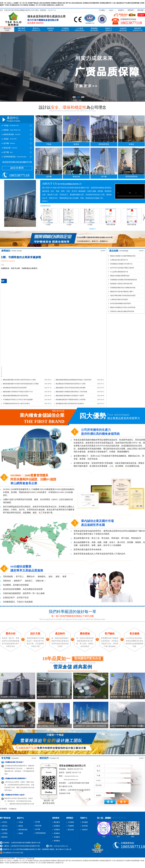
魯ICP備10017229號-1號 (64, 849)
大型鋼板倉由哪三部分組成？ (14, 763)
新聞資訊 (51, 29)
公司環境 (4, 833)
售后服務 (85, 822)
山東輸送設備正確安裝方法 (119, 260)
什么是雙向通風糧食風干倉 (119, 272)
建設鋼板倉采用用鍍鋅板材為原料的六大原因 (71, 384)
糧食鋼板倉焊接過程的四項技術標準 (15, 388)
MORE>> (45, 201)
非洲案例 (57, 837)
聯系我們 (131, 10)
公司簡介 (4, 822)
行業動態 (71, 826)
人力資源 (80, 29)
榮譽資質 (4, 830)
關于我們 (22, 29)
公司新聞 (71, 822)
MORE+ (103, 251)
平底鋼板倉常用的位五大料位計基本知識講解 (18, 400)
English (111, 10)
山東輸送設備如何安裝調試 (119, 299)
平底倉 (49, 144)
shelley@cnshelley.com (71, 780)
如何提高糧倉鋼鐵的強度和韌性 (121, 303)
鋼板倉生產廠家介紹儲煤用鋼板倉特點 (123, 256)
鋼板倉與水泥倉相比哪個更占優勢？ (122, 292)
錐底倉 (76, 144)
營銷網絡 (94, 29)
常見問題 (85, 826)
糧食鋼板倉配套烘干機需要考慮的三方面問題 (71, 400)
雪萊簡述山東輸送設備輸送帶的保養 (122, 311)
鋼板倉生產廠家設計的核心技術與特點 (123, 307)
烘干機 (104, 177)
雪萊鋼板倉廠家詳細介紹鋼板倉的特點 (123, 288)
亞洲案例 (57, 830)
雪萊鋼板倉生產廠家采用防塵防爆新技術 (124, 280)
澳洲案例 (57, 841)
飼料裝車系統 (104, 144)
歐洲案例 (57, 826)
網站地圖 (140, 10)
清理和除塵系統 (131, 177)
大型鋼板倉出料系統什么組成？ (15, 796)
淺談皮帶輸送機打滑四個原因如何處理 (123, 296)
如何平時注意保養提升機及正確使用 (122, 268)
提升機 (49, 177)
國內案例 (57, 822)
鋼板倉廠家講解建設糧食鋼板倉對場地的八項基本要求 (74, 380)
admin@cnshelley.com (71, 776)
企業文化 (4, 826)
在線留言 (121, 10)
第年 (141, 15)
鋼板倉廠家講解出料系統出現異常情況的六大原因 (19, 380)
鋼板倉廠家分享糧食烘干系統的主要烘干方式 (18, 392)
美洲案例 (57, 833)
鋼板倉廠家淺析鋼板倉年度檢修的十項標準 (70, 396)
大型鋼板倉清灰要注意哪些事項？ (16, 780)
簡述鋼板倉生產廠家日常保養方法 (121, 264)
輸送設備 (76, 177)
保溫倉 (131, 144)
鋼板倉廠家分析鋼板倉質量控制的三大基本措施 (71, 392)
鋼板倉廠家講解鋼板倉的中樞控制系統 (16, 396)
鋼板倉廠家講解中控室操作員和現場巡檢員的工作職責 (21, 384)
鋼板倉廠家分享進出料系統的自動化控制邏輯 (71, 388)
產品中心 (36, 29)
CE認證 (49, 225)
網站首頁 (7, 29)
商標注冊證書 (112, 225)
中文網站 (102, 10)
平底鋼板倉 (12, 809)
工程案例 (65, 29)
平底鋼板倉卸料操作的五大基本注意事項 (16, 404)
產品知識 (71, 830)
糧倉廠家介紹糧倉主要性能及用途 (121, 284)
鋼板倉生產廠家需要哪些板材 (120, 276)
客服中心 (109, 29)
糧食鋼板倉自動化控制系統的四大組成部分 (70, 404)
